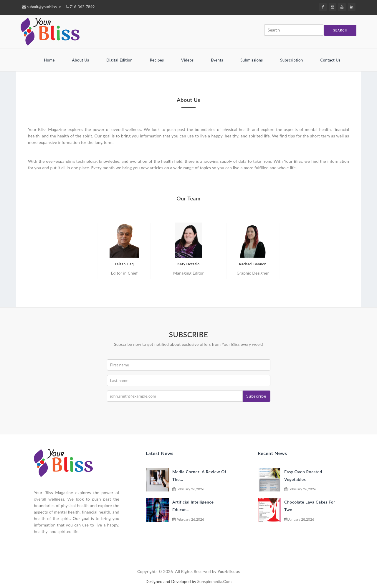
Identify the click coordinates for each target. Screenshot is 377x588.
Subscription (292, 60)
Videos (188, 60)
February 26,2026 (188, 489)
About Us (81, 60)
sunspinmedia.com (214, 581)
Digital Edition (120, 60)
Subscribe (256, 396)
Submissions (252, 60)
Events (218, 60)
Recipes (157, 60)
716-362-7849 (80, 7)
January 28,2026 (299, 519)
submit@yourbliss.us (42, 7)
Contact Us (330, 60)
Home (50, 60)
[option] (124, 251)
